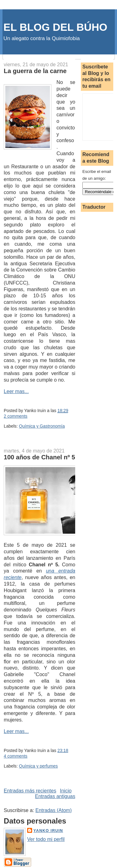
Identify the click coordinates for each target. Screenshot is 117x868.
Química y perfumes (38, 766)
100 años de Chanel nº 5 (39, 457)
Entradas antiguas (55, 796)
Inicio (66, 791)
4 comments (16, 756)
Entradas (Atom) (53, 810)
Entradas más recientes (30, 791)
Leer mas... (16, 391)
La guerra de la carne (35, 71)
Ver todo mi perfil (46, 839)
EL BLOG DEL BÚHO (55, 27)
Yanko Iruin (48, 831)
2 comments (16, 416)
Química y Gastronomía (42, 426)
